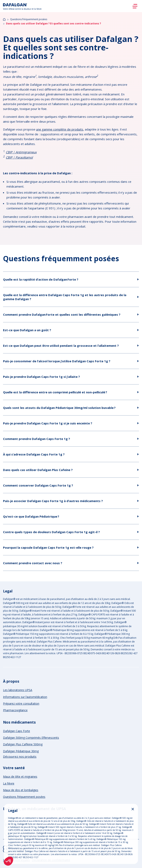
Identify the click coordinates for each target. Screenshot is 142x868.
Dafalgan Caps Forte (17, 731)
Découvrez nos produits (20, 756)
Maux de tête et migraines (20, 777)
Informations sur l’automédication (25, 697)
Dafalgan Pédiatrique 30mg (21, 751)
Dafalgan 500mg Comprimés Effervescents (31, 738)
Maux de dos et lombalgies (21, 790)
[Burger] (135, 6)
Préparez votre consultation (21, 703)
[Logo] (22, 6)
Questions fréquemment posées (29, 19)
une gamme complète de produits (60, 129)
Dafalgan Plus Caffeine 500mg (23, 744)
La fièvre (9, 783)
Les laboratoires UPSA (18, 690)
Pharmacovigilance (15, 710)
